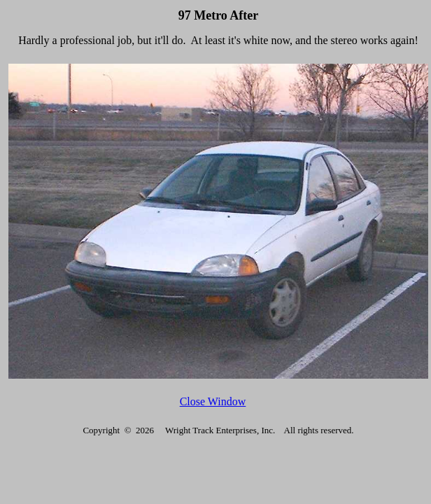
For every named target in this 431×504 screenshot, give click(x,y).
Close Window (213, 401)
